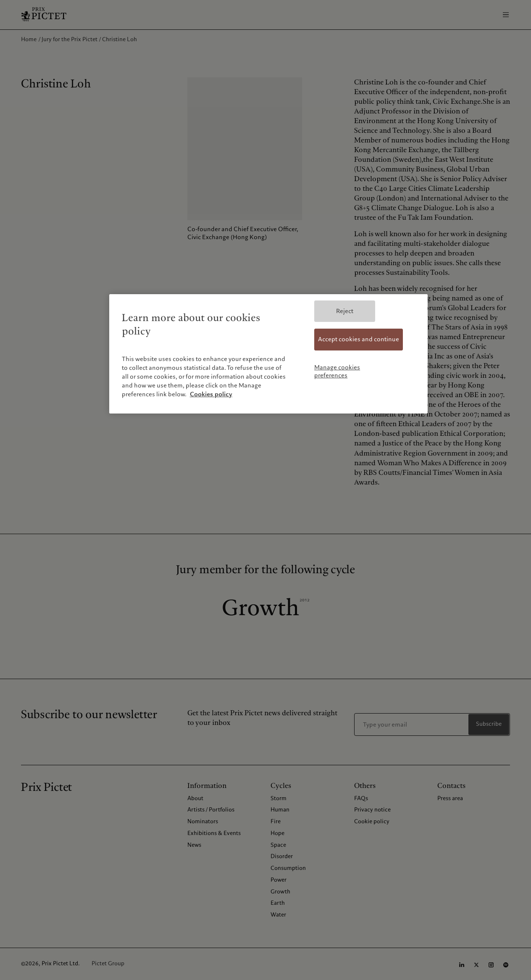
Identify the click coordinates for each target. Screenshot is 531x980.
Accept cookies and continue (359, 339)
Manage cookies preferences (337, 371)
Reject (345, 311)
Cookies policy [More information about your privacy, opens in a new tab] (211, 394)
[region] (268, 354)
